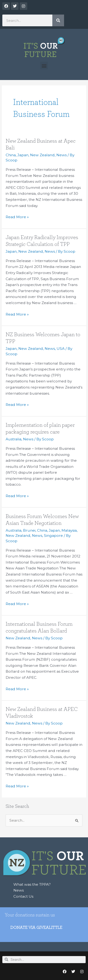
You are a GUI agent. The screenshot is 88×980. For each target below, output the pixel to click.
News (61, 155)
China (11, 155)
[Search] (58, 20)
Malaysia (69, 530)
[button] (44, 66)
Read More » (17, 217)
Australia (13, 439)
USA (61, 349)
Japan (23, 155)
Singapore (53, 536)
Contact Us (23, 896)
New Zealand (42, 155)
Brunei (29, 530)
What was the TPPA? (32, 884)
